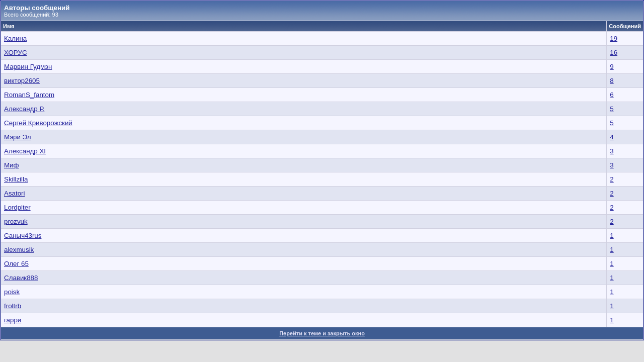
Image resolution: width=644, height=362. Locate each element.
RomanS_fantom (29, 95)
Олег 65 (16, 264)
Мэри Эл (18, 137)
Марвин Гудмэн (28, 67)
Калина (15, 38)
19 (614, 38)
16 (614, 53)
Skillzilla (16, 179)
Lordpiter (17, 207)
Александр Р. (24, 109)
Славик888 (21, 278)
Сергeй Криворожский (38, 123)
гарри (13, 320)
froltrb (13, 306)
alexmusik (19, 250)
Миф (12, 165)
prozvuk (16, 221)
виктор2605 (22, 81)
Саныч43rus (23, 236)
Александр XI (25, 151)
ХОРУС (16, 53)
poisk (12, 292)
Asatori (14, 193)
